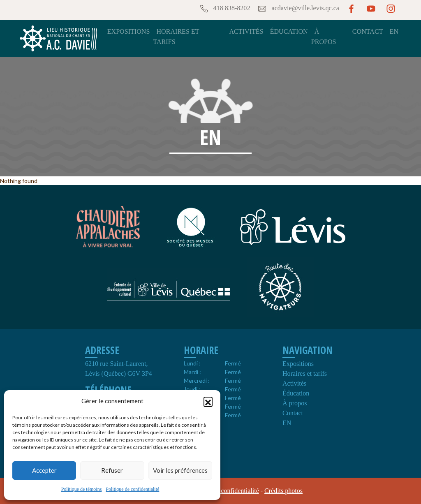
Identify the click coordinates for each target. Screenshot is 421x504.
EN (394, 31)
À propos (295, 403)
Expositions (129, 31)
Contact (368, 31)
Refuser (112, 470)
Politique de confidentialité (132, 489)
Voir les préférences (180, 470)
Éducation (289, 31)
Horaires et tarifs (305, 373)
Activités (246, 31)
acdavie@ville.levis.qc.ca (298, 9)
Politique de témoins (82, 489)
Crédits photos (283, 491)
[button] (208, 401)
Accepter (44, 470)
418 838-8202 (224, 9)
